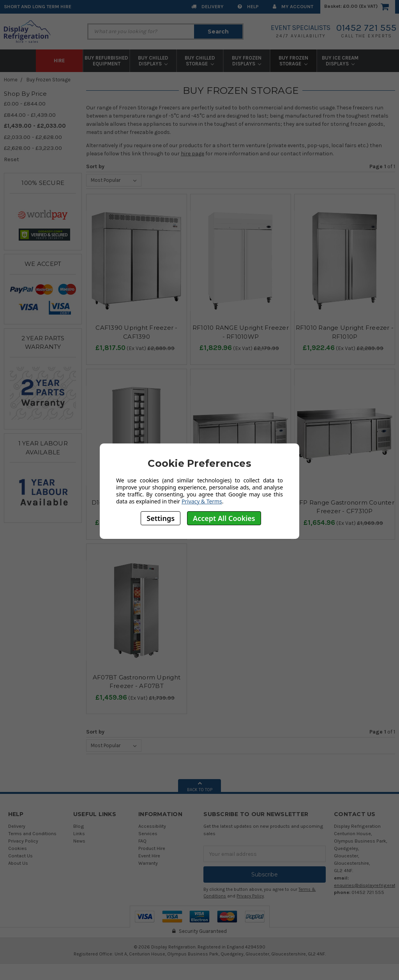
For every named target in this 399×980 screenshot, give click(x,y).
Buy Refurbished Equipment (106, 61)
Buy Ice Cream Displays (340, 61)
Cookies (18, 848)
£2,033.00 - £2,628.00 (33, 137)
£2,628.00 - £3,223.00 (33, 148)
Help (248, 6)
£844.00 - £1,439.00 (30, 115)
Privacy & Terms (202, 501)
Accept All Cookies (224, 518)
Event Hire (149, 856)
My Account (293, 6)
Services (148, 833)
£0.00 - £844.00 (25, 104)
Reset (11, 159)
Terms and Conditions (32, 833)
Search (218, 32)
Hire (59, 61)
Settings (161, 518)
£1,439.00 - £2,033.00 (35, 126)
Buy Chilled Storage (200, 61)
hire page (192, 154)
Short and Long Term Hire (38, 6)
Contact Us (20, 856)
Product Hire (152, 848)
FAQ (142, 841)
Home (11, 80)
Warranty (148, 863)
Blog (79, 826)
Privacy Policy (23, 841)
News (79, 841)
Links (79, 833)
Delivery (207, 6)
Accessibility (152, 826)
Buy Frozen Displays (247, 61)
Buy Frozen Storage (293, 61)
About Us (18, 863)
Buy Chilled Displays (153, 61)
